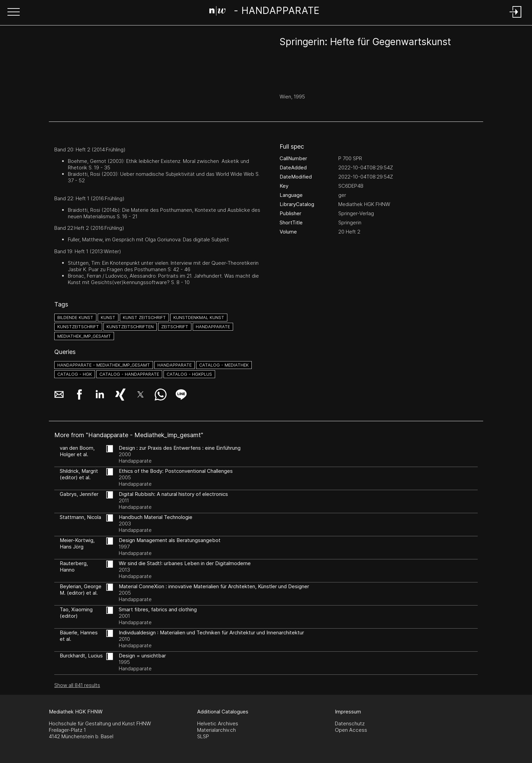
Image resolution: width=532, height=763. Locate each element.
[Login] (516, 18)
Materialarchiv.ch (216, 730)
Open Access (351, 730)
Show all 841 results (77, 685)
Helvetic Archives (218, 723)
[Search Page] (264, 12)
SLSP (203, 736)
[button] (14, 13)
